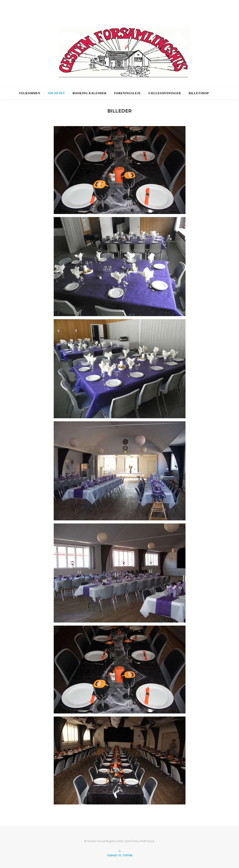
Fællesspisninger (165, 93)
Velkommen (29, 93)
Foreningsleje (127, 93)
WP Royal (148, 841)
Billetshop (199, 93)
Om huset (56, 93)
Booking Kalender (89, 93)
